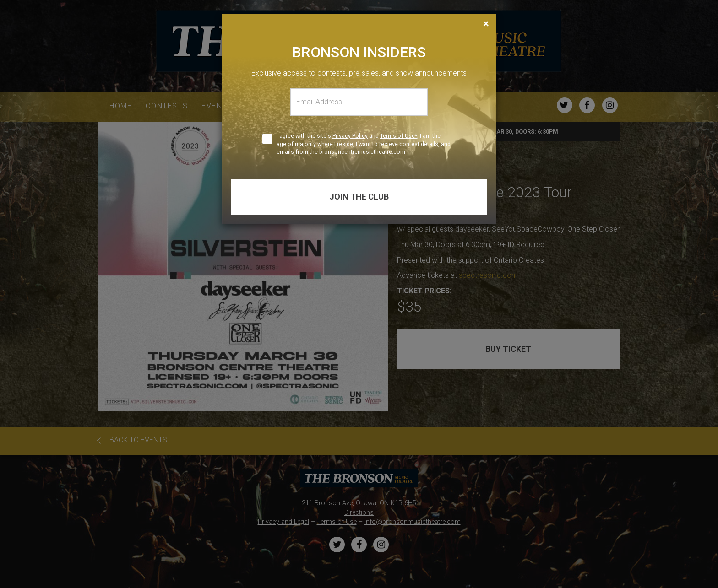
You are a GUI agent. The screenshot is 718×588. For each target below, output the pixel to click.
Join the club (359, 197)
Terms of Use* (399, 136)
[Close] (486, 24)
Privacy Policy (350, 136)
